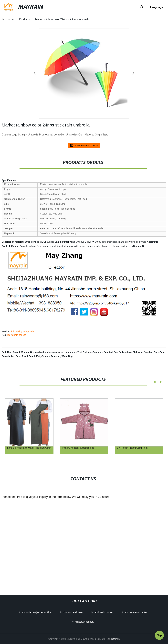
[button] (131, 7)
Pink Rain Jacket (105, 612)
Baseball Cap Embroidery (117, 352)
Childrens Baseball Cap (145, 352)
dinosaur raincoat (86, 622)
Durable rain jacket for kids (38, 612)
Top (159, 635)
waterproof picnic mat (64, 352)
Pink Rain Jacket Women (15, 352)
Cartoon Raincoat (74, 612)
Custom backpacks (41, 352)
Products (24, 19)
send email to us (84, 145)
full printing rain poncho (23, 331)
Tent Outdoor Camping (90, 352)
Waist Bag (67, 356)
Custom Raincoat (51, 356)
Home (10, 19)
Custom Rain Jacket (137, 612)
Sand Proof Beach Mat (28, 356)
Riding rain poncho (17, 335)
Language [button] (157, 7)
